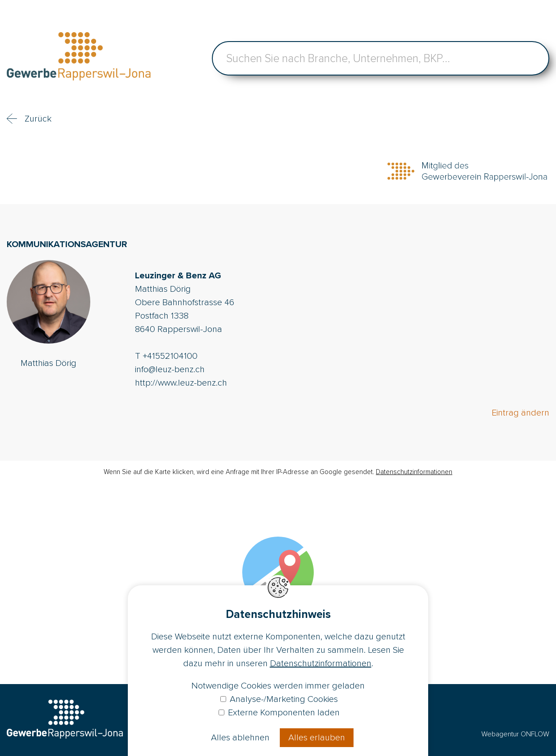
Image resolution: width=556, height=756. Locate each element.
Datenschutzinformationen (414, 472)
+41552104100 (170, 356)
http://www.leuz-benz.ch (181, 383)
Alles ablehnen (240, 738)
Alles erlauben (317, 738)
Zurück (38, 119)
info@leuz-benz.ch (170, 370)
